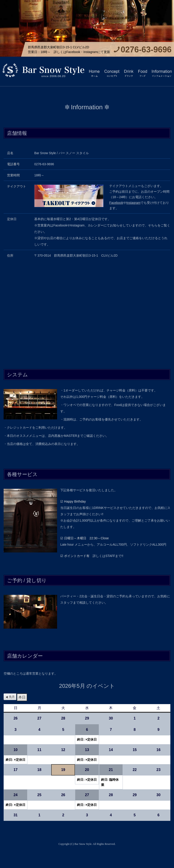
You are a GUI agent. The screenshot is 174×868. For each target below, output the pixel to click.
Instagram (133, 203)
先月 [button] (12, 697)
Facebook (116, 203)
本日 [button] (22, 697)
